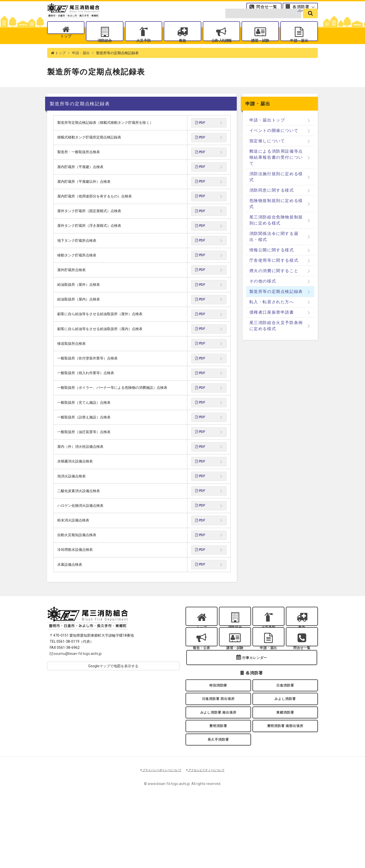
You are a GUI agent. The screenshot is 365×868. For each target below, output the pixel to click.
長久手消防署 (218, 807)
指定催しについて (267, 154)
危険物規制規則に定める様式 (276, 217)
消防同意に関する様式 (272, 203)
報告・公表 (202, 696)
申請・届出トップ (267, 133)
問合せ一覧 (267, 9)
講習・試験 (260, 48)
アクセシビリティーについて (209, 839)
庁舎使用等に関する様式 (274, 274)
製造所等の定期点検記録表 (276, 305)
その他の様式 (263, 294)
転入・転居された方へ (272, 315)
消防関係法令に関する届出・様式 (274, 250)
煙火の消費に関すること (274, 284)
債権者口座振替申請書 (272, 325)
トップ (66, 48)
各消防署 (301, 9)
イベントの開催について (274, 144)
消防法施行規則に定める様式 (276, 190)
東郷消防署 (285, 774)
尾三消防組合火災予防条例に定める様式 (276, 339)
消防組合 (105, 48)
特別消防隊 (218, 741)
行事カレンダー (255, 712)
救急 (182, 48)
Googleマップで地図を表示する (113, 708)
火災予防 (143, 48)
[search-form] (263, 21)
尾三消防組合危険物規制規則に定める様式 (276, 233)
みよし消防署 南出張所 (218, 774)
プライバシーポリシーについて (158, 839)
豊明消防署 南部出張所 (285, 790)
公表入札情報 (221, 48)
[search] (310, 21)
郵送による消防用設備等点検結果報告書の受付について (276, 170)
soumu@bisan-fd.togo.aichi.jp (76, 695)
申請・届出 (299, 48)
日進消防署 (285, 741)
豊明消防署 (218, 790)
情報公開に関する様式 (272, 263)
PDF (201, 136)
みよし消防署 (285, 758)
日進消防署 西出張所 (218, 758)
